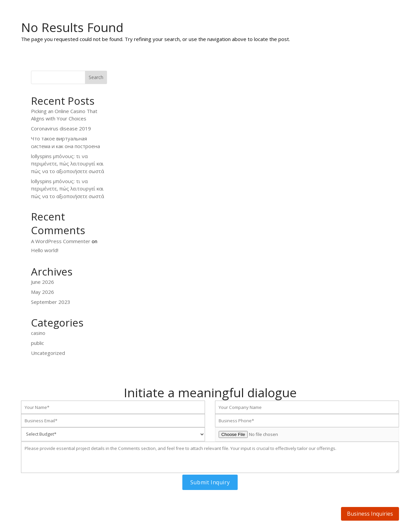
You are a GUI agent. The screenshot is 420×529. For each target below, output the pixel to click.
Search (96, 77)
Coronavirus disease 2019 (61, 128)
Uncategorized (48, 353)
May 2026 (42, 292)
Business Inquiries (370, 514)
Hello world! (45, 250)
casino (38, 333)
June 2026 (42, 282)
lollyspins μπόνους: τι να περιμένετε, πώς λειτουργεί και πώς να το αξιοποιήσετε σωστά (67, 164)
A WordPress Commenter (61, 241)
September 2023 (51, 302)
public (37, 343)
